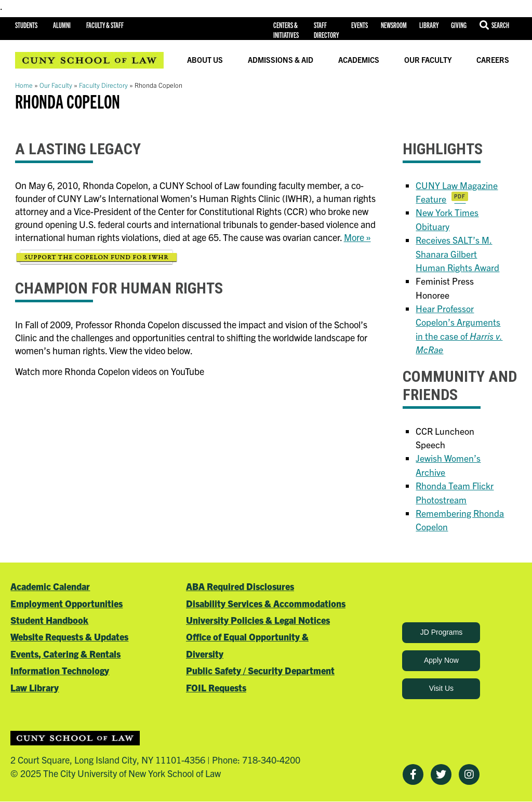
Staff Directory (326, 30)
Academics (359, 60)
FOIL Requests (216, 687)
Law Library (35, 687)
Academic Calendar (50, 586)
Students (26, 25)
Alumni (62, 25)
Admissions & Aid (281, 60)
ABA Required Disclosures (240, 586)
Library (429, 25)
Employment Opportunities (66, 603)
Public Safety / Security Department (260, 670)
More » (357, 237)
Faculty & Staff (105, 25)
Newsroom (394, 25)
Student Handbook (49, 620)
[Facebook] (413, 774)
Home (24, 85)
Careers (493, 60)
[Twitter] (441, 774)
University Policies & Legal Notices (258, 620)
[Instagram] (469, 774)
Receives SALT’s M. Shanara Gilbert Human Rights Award (457, 253)
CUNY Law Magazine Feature (457, 192)
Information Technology (60, 670)
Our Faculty (428, 60)
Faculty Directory (103, 85)
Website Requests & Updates (69, 637)
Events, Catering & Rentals (65, 654)
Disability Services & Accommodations (266, 603)
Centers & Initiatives (286, 30)
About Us (205, 60)
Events (360, 25)
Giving (459, 25)
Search (500, 25)
